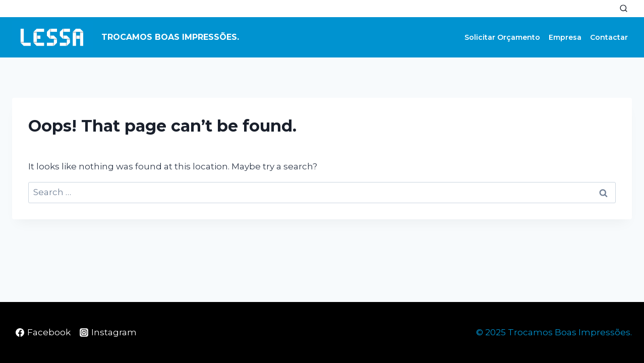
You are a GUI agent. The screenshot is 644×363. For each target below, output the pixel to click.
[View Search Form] (623, 9)
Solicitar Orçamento (502, 37)
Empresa (565, 37)
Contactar (609, 37)
